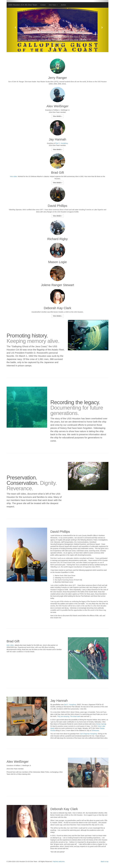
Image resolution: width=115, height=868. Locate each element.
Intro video (13, 176)
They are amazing (63, 716)
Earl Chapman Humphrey (89, 734)
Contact (43, 5)
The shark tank (75, 716)
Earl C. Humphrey (62, 143)
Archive (63, 5)
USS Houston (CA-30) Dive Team (23, 5)
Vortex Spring (101, 724)
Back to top (105, 862)
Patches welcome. (59, 862)
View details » (57, 116)
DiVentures (95, 730)
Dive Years (53, 5)
